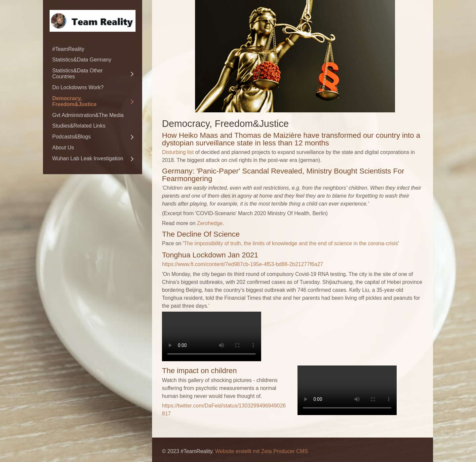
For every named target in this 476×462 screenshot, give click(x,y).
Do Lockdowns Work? (78, 87)
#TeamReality (68, 49)
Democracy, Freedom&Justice (74, 101)
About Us (63, 148)
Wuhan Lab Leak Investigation (88, 158)
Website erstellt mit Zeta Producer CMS (262, 451)
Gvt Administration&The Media (88, 115)
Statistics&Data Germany (82, 60)
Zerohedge (210, 223)
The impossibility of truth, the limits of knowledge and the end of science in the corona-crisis (291, 243)
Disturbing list (178, 152)
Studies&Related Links (79, 126)
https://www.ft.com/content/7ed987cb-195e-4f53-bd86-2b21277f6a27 (242, 264)
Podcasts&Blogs (72, 137)
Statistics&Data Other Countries (78, 74)
